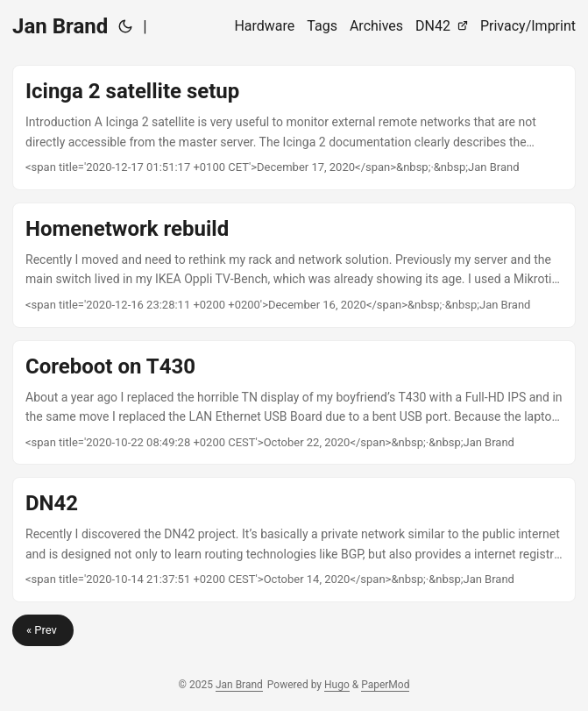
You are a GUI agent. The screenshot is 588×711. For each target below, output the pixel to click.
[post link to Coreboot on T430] (294, 403)
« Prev (43, 630)
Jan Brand (60, 26)
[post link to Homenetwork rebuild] (294, 265)
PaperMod (385, 685)
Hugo (337, 685)
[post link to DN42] (294, 540)
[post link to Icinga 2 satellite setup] (294, 128)
